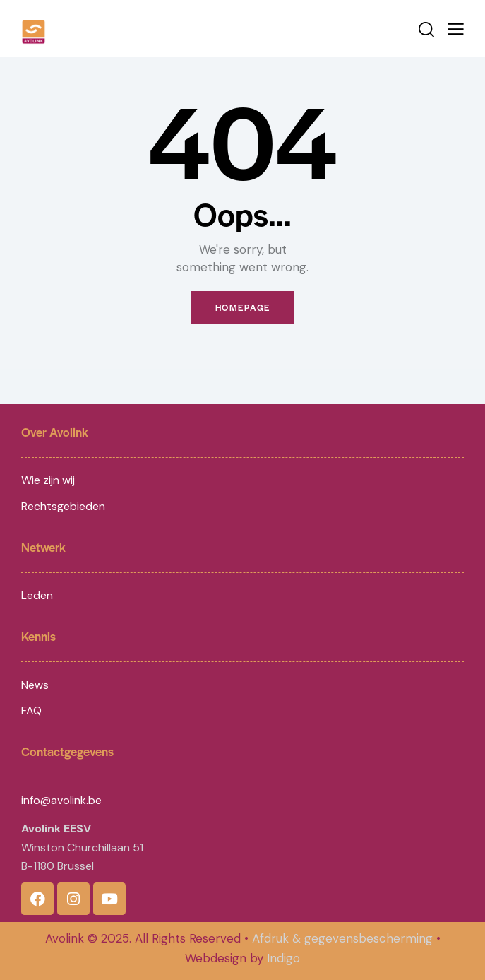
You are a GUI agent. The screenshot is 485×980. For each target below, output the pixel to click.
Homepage (243, 307)
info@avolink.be (61, 800)
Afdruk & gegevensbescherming (342, 938)
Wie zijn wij (48, 480)
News (35, 685)
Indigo (283, 958)
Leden (37, 595)
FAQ (31, 710)
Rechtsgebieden (63, 506)
